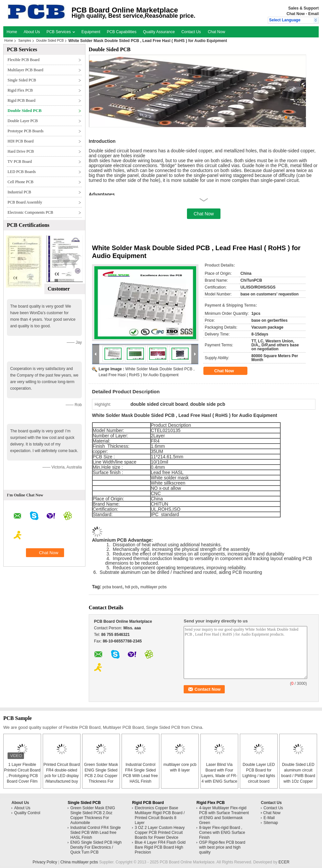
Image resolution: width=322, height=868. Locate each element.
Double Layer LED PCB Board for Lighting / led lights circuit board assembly (259, 776)
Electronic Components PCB (30, 212)
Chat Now (296, 14)
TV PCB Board (20, 162)
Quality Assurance (159, 32)
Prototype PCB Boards (25, 131)
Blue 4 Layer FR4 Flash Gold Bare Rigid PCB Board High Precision (160, 847)
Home (12, 32)
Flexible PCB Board (23, 60)
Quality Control (27, 813)
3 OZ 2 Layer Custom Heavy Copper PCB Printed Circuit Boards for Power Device (160, 833)
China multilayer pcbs (79, 862)
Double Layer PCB (23, 121)
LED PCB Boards (22, 172)
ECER (284, 862)
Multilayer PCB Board (25, 70)
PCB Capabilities (122, 32)
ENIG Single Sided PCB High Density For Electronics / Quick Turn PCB (96, 847)
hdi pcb (131, 587)
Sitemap (271, 823)
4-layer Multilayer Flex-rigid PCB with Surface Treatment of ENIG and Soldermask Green (224, 815)
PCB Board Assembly (25, 202)
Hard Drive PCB (21, 151)
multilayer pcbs (153, 587)
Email (313, 14)
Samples (25, 41)
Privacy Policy (45, 862)
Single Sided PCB (22, 80)
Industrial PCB (19, 192)
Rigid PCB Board (22, 100)
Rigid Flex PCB (20, 90)
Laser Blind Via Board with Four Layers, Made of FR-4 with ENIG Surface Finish (219, 776)
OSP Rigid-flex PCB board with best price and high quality (222, 847)
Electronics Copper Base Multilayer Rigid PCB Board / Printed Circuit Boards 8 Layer (160, 815)
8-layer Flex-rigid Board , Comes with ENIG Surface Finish (222, 833)
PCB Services (60, 32)
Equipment (91, 32)
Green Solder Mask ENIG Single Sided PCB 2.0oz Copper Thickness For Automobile (101, 776)
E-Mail (269, 818)
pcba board (112, 587)
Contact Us (191, 32)
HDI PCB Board (21, 141)
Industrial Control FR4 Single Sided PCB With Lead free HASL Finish (95, 833)
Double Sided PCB (50, 41)
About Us (32, 32)
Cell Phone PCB (21, 182)
